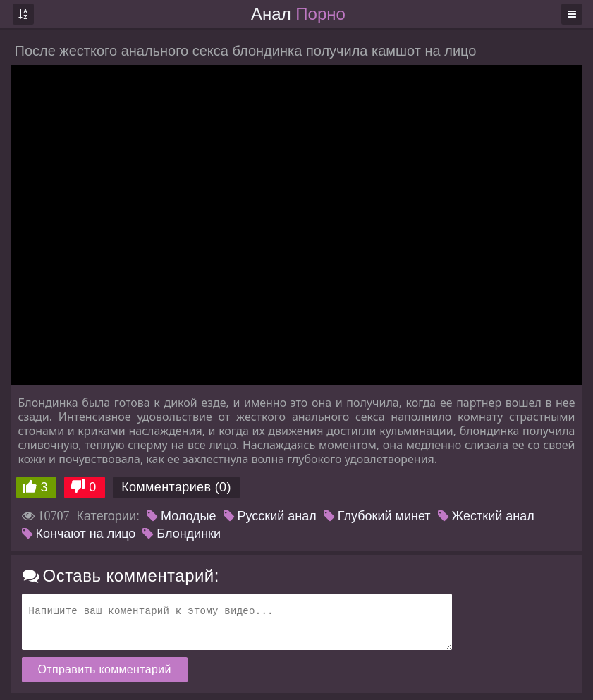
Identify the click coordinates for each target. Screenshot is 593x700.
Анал (298, 14)
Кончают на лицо (79, 534)
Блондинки (182, 534)
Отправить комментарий (105, 669)
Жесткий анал (486, 516)
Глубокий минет (377, 516)
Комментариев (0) (176, 487)
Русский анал (270, 516)
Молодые (182, 516)
